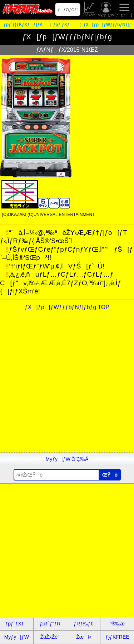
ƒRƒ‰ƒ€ (83, 624)
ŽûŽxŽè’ (89, 9)
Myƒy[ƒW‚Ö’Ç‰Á (67, 459)
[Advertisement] (67, 385)
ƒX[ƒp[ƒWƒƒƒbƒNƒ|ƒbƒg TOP (67, 307)
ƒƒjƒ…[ (124, 9)
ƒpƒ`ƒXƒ (16, 624)
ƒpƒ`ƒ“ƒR (50, 624)
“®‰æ (117, 624)
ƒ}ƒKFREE (117, 637)
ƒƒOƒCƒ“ (68, 9)
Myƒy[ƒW (106, 9)
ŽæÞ (83, 637)
